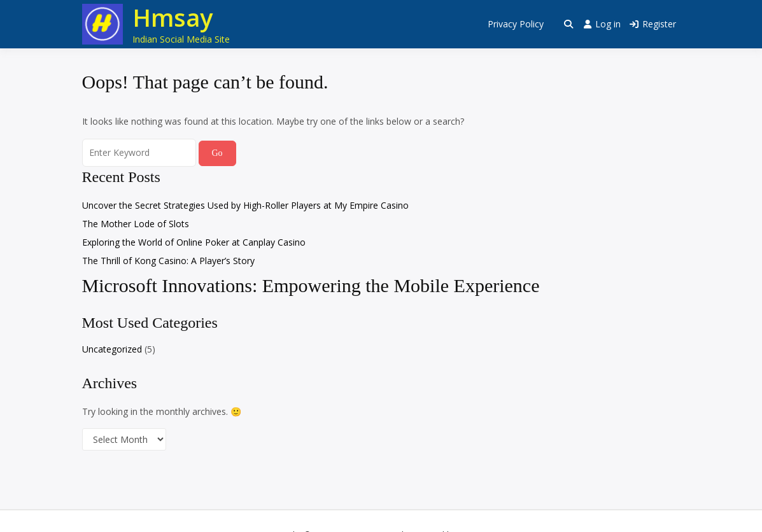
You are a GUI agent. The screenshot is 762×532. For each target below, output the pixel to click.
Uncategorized (112, 349)
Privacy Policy (516, 24)
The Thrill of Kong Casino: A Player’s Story (168, 261)
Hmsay (173, 17)
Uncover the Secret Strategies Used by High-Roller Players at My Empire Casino (245, 205)
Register (653, 24)
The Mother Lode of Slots (136, 224)
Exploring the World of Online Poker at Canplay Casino (194, 242)
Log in (602, 24)
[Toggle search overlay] (568, 24)
